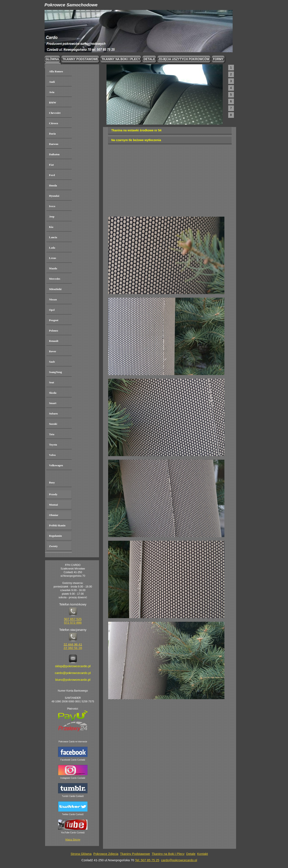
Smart (53, 403)
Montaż (54, 505)
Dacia (52, 134)
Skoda (53, 393)
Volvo (52, 455)
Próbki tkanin (57, 525)
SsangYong (55, 372)
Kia (51, 227)
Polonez (54, 331)
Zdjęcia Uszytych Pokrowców (184, 59)
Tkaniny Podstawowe (135, 854)
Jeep (52, 217)
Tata (52, 434)
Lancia (53, 237)
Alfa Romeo (56, 71)
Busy (52, 482)
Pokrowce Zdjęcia (106, 854)
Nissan (53, 299)
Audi (52, 82)
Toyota (53, 445)
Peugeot (54, 320)
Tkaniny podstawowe (80, 59)
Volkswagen (56, 465)
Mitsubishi (55, 289)
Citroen (53, 123)
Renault (54, 341)
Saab (52, 362)
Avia (52, 92)
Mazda (53, 268)
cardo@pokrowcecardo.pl (179, 860)
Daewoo (54, 144)
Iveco (52, 206)
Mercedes (55, 279)
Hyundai (54, 196)
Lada (52, 248)
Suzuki (53, 424)
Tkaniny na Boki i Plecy (168, 854)
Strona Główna (81, 854)
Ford (52, 175)
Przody (53, 494)
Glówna (52, 59)
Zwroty (53, 546)
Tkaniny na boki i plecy (121, 59)
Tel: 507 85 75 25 (147, 860)
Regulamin (55, 536)
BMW (53, 102)
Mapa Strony (73, 840)
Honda (53, 185)
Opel (52, 310)
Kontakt (203, 854)
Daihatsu (54, 154)
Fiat (51, 165)
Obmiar (54, 515)
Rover (53, 351)
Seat (52, 382)
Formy (218, 59)
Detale (149, 59)
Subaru (53, 413)
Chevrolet (55, 113)
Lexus (53, 258)
